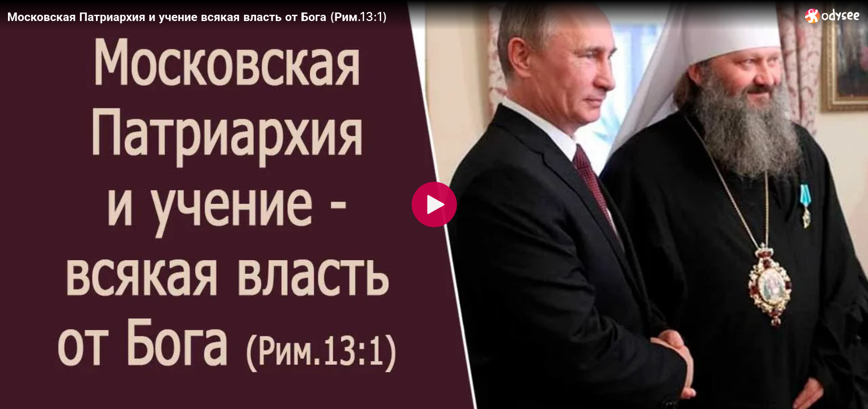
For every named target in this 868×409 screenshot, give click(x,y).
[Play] (434, 204)
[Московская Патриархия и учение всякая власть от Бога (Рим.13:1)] (402, 16)
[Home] (833, 16)
